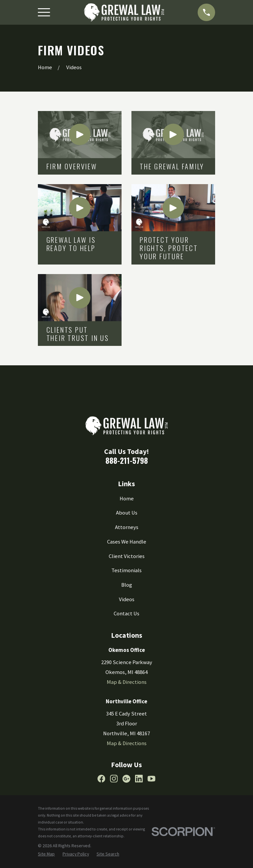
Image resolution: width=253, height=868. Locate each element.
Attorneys (127, 527)
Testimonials (126, 570)
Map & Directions (127, 682)
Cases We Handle (127, 542)
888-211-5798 (127, 461)
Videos (127, 599)
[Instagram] (114, 779)
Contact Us (126, 614)
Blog (127, 585)
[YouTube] (151, 779)
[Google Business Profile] (126, 779)
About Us (127, 513)
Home (127, 499)
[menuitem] (46, 854)
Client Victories (127, 556)
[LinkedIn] (139, 779)
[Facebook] (101, 779)
